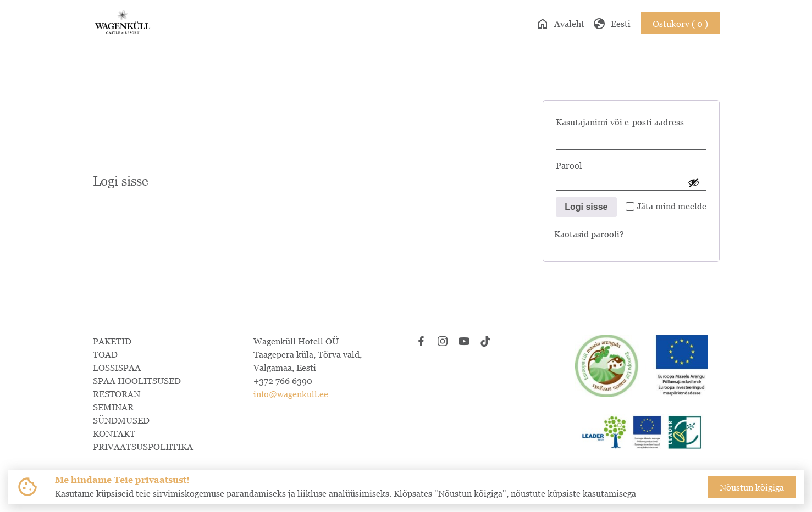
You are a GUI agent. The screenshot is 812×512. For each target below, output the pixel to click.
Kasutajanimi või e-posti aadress (631, 120)
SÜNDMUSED (121, 420)
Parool (587, 163)
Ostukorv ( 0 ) (680, 24)
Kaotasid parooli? (589, 234)
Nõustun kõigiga (752, 487)
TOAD (105, 354)
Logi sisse (586, 207)
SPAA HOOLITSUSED (137, 381)
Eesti (612, 24)
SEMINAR (113, 407)
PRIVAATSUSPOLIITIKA (143, 447)
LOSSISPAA (117, 368)
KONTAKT (114, 433)
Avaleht (560, 24)
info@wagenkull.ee (291, 394)
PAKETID (112, 341)
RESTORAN (117, 394)
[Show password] (694, 182)
